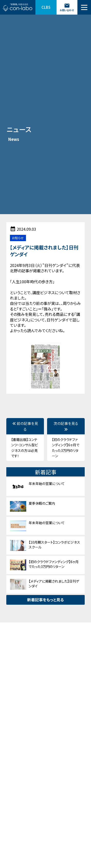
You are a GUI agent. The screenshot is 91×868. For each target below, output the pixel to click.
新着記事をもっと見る (45, 600)
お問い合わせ (67, 7)
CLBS (46, 7)
